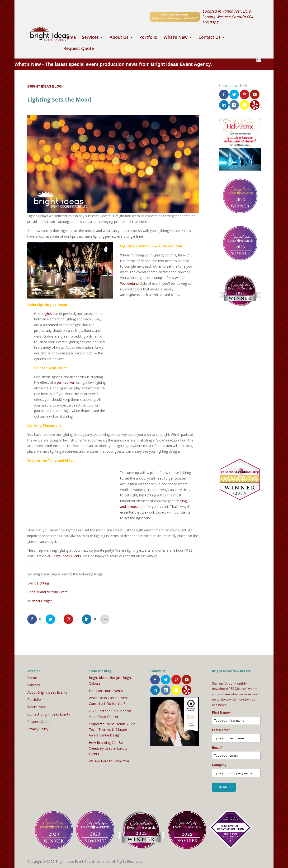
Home (70, 38)
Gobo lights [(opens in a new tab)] (43, 314)
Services (90, 38)
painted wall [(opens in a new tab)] (66, 382)
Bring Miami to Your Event (47, 592)
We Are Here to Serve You (109, 761)
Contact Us (210, 38)
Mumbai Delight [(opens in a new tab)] (40, 601)
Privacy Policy (38, 729)
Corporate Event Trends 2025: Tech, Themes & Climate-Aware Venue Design (112, 730)
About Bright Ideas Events (47, 692)
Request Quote (79, 49)
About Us (119, 38)
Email (217, 747)
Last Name (221, 730)
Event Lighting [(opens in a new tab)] (38, 583)
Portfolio (148, 38)
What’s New (176, 38)
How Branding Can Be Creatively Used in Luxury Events (108, 748)
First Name (221, 712)
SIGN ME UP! (224, 787)
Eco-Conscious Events (106, 691)
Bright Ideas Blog (45, 86)
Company (219, 765)
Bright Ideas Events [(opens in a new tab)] (66, 556)
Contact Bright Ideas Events (49, 714)
